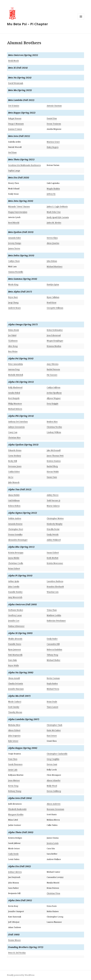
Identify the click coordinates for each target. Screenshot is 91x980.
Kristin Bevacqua (16, 553)
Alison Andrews (54, 804)
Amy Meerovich (15, 597)
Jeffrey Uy (51, 194)
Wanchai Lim (53, 592)
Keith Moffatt (53, 558)
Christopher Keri (16, 529)
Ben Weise (13, 351)
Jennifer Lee (14, 621)
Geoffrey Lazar (15, 615)
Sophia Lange (14, 171)
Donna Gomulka (15, 535)
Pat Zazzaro (52, 375)
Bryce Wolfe (14, 665)
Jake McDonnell (54, 450)
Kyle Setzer (13, 741)
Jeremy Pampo (15, 243)
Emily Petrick (53, 535)
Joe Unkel (12, 335)
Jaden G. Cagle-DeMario (57, 207)
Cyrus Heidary (15, 456)
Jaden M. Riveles (54, 223)
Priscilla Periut (53, 529)
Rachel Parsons (53, 369)
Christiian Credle (16, 563)
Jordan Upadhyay (54, 393)
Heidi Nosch (13, 61)
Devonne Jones (15, 466)
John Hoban (52, 261)
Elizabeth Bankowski (17, 809)
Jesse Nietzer (14, 780)
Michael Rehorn (15, 409)
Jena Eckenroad (54, 335)
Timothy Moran (15, 712)
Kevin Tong (13, 786)
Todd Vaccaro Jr (54, 500)
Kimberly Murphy (55, 524)
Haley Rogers (53, 147)
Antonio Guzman (54, 106)
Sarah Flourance (15, 764)
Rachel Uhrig (52, 466)
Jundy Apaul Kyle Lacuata (58, 217)
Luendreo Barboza (55, 581)
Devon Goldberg (54, 791)
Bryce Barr (13, 297)
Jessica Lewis (53, 843)
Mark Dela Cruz (54, 212)
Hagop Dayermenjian (18, 212)
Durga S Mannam (16, 124)
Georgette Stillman (55, 308)
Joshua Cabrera (15, 872)
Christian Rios (14, 438)
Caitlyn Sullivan (54, 387)
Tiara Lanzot (52, 707)
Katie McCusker (54, 730)
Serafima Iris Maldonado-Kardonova (24, 165)
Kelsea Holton (14, 506)
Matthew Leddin (54, 615)
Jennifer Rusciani (16, 689)
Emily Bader (52, 639)
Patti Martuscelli (15, 655)
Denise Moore (14, 940)
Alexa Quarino (53, 243)
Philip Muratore (15, 404)
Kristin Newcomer (55, 563)
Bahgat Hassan (15, 118)
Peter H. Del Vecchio (17, 953)
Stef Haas (12, 152)
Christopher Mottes (55, 518)
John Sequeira (14, 736)
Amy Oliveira (53, 364)
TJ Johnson (13, 341)
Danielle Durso (15, 644)
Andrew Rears (14, 308)
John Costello (14, 587)
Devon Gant (52, 764)
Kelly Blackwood (15, 387)
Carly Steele (13, 854)
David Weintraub (16, 83)
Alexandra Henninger (18, 540)
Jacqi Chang (13, 303)
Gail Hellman (14, 500)
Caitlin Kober (14, 472)
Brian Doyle (52, 702)
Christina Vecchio (54, 427)
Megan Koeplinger (55, 341)
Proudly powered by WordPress (21, 975)
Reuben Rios (52, 422)
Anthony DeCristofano (18, 422)
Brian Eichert (14, 569)
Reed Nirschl (14, 223)
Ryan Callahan (53, 297)
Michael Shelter (54, 660)
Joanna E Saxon (15, 129)
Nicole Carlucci (15, 702)
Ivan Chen (13, 759)
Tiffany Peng (52, 655)
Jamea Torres (14, 248)
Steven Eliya (52, 238)
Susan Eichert (53, 553)
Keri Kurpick (14, 398)
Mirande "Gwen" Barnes (19, 207)
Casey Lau (13, 432)
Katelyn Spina (53, 284)
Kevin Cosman (53, 678)
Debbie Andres (15, 518)
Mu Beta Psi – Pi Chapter (27, 24)
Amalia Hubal (14, 393)
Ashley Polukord (54, 540)
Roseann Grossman (55, 809)
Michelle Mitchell (16, 375)
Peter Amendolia (15, 364)
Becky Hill (13, 461)
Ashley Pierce (53, 495)
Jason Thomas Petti (55, 456)
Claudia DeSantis (16, 684)
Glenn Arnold (14, 678)
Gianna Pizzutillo (16, 272)
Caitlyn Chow (14, 261)
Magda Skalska (53, 189)
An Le (11, 477)
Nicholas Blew (14, 725)
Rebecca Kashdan (54, 650)
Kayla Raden (52, 684)
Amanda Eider (15, 238)
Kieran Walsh (53, 472)
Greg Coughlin (53, 759)
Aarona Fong (14, 369)
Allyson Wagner (54, 398)
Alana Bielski (14, 495)
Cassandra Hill (53, 644)
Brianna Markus (54, 346)
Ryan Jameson (15, 650)
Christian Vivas (53, 893)
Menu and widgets (81, 20)
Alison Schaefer (54, 780)
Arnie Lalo (13, 770)
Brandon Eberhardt (55, 587)
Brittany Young (15, 791)
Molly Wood (52, 786)
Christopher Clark (54, 725)
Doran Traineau (54, 124)
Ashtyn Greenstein (16, 427)
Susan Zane (52, 477)
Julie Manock (14, 482)
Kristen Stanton (54, 461)
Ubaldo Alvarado (15, 639)
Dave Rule (13, 660)
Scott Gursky (14, 707)
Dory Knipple (53, 404)
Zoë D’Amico (14, 106)
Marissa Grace (53, 142)
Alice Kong (13, 346)
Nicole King (13, 284)
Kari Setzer (52, 736)
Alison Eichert (14, 730)
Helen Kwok (14, 330)
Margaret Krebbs (16, 814)
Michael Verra (53, 689)
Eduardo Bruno (15, 450)
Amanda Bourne (15, 524)
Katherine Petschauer (56, 621)
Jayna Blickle (14, 558)
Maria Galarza (53, 506)
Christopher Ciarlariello (57, 754)
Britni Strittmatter (55, 330)
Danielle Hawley (15, 592)
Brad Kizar (52, 303)
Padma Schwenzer (16, 626)
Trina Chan (52, 610)
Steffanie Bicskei (16, 610)
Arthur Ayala (14, 581)
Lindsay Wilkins (54, 432)
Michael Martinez (55, 267)
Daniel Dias (52, 118)
